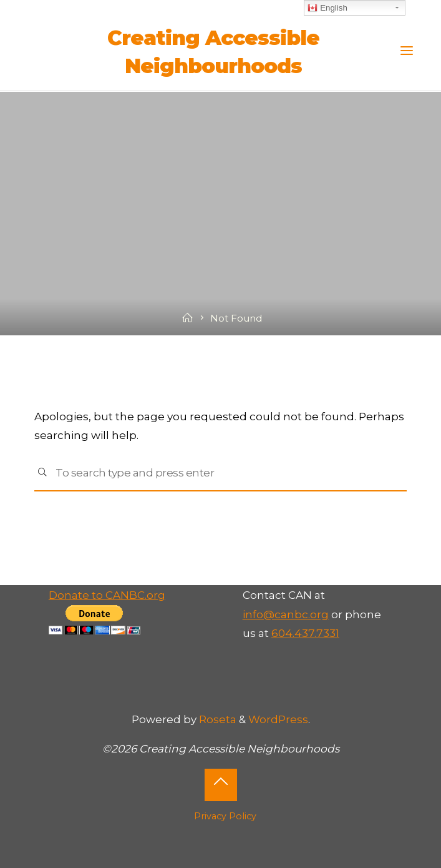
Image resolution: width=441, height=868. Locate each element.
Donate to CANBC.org (107, 595)
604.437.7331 (305, 633)
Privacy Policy (225, 816)
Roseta (216, 719)
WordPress (278, 719)
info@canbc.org (286, 614)
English (327, 8)
